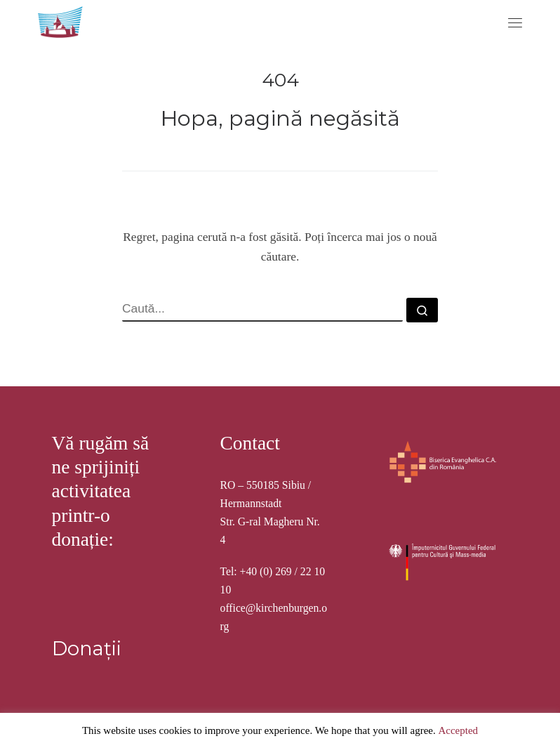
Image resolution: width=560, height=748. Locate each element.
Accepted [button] (458, 730)
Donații (87, 649)
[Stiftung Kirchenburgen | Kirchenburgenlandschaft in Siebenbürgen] (62, 20)
